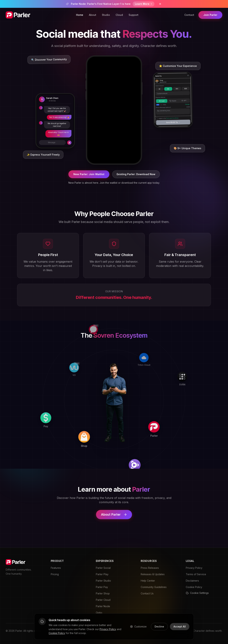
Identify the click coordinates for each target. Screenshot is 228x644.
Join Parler (210, 15)
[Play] (163, 451)
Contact (189, 15)
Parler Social (103, 568)
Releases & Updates (153, 574)
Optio (99, 613)
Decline (159, 626)
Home (80, 15)
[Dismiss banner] (160, 4)
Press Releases (150, 568)
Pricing (55, 574)
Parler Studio (103, 581)
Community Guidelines (154, 587)
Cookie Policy (194, 587)
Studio (106, 15)
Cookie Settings (197, 593)
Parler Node (103, 606)
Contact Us (147, 593)
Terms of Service (196, 574)
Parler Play (102, 574)
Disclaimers (192, 581)
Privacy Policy (194, 568)
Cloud (119, 15)
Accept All (180, 626)
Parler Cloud (103, 600)
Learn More (144, 4)
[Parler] (164, 401)
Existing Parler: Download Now (136, 174)
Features (56, 568)
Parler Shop (103, 593)
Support (134, 15)
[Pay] (63, 449)
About (93, 15)
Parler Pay (102, 587)
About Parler (114, 514)
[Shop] (113, 449)
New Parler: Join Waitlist (89, 174)
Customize (138, 626)
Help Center (148, 581)
